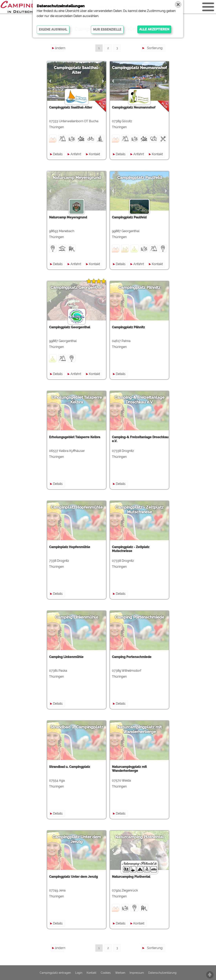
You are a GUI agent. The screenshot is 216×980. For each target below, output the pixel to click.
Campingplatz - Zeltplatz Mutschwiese (139, 510)
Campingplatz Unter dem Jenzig (77, 839)
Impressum (137, 973)
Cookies (106, 973)
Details (58, 154)
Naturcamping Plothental (139, 837)
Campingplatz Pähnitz (139, 287)
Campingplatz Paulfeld (140, 178)
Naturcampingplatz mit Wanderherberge (139, 729)
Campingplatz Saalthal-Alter (77, 70)
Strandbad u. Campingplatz (77, 727)
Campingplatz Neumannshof (139, 68)
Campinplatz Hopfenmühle (77, 507)
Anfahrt (76, 154)
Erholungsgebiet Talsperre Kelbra (77, 400)
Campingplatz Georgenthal (77, 287)
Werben (120, 973)
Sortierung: (155, 48)
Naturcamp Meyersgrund (77, 178)
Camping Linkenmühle (77, 617)
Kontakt (94, 154)
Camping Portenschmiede (140, 617)
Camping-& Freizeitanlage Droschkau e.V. (140, 400)
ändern (59, 48)
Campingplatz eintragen (55, 973)
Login (79, 973)
